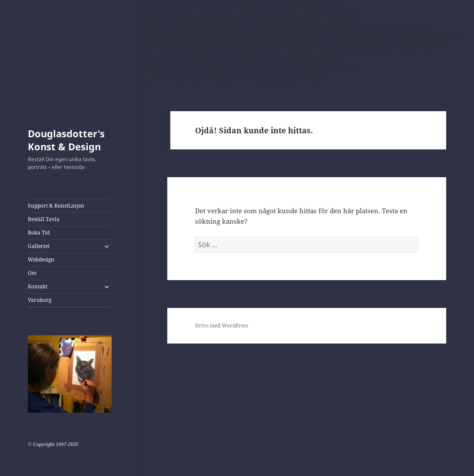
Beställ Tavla (44, 219)
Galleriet (39, 246)
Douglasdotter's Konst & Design (66, 140)
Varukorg (40, 300)
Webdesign (41, 259)
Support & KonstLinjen (56, 206)
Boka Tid (39, 233)
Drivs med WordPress (222, 326)
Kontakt (38, 286)
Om (32, 273)
